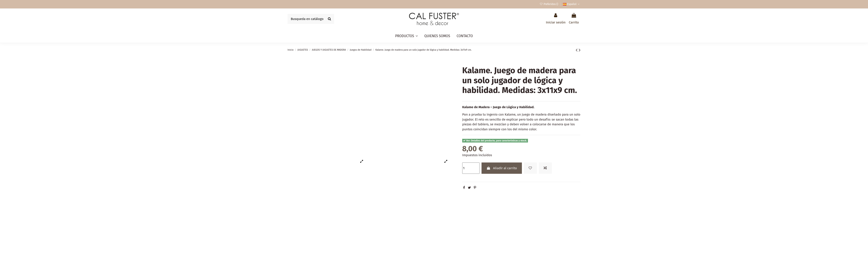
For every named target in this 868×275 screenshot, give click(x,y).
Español (572, 4)
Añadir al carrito (502, 168)
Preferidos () (549, 4)
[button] (406, 36)
